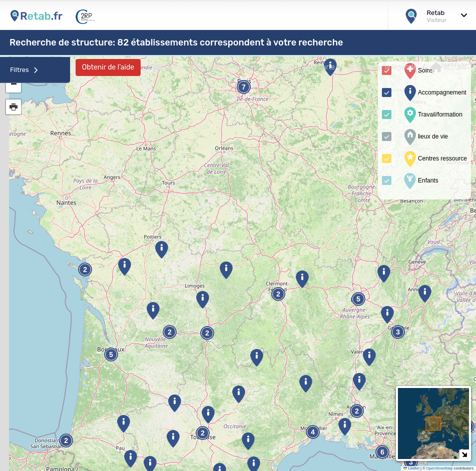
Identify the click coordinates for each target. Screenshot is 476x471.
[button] (130, 459)
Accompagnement (434, 93)
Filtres (24, 70)
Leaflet (411, 468)
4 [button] (313, 432)
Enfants (420, 181)
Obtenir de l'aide (108, 67)
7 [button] (244, 87)
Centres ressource (434, 159)
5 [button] (358, 299)
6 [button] (382, 452)
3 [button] (411, 462)
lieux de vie (425, 137)
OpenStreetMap (440, 468)
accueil (448, 67)
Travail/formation (432, 115)
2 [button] (66, 441)
